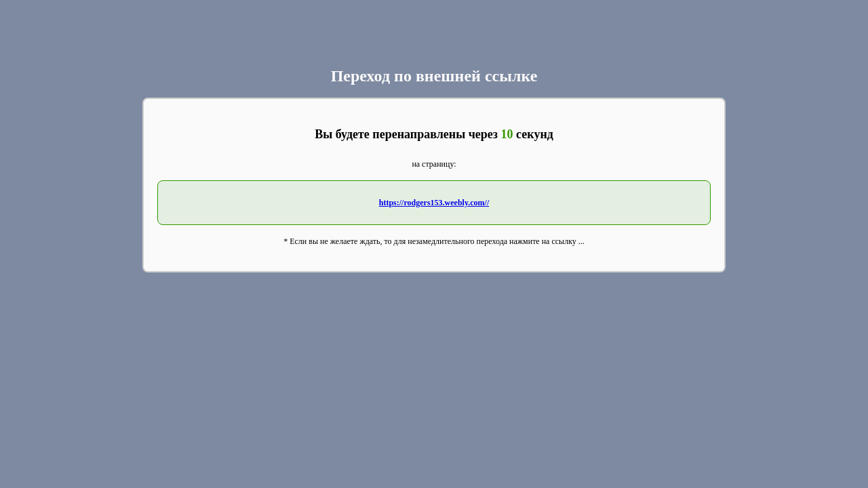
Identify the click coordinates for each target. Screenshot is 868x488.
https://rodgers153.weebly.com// (434, 203)
